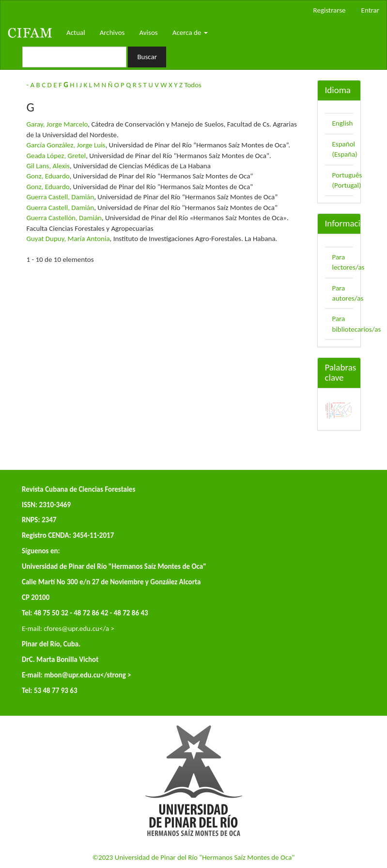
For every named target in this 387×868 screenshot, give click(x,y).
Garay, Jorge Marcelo (57, 124)
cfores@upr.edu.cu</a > (79, 628)
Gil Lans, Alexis (48, 166)
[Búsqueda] (74, 57)
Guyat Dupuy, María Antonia (68, 239)
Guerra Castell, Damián (61, 197)
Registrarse (330, 10)
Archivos (112, 32)
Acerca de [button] (190, 32)
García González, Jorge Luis (66, 145)
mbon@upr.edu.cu (72, 675)
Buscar (147, 57)
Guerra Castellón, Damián (64, 218)
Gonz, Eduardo (48, 176)
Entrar (370, 10)
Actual (76, 32)
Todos (193, 85)
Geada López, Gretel (56, 156)
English (343, 123)
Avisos (148, 32)
